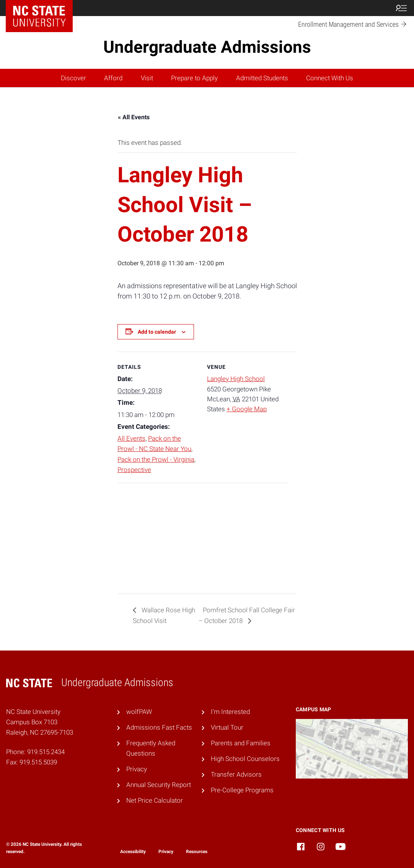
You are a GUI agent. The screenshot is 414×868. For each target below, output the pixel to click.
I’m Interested (230, 712)
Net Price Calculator (155, 800)
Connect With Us (330, 78)
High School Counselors (245, 759)
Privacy (137, 769)
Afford (113, 78)
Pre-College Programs (242, 790)
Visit (147, 78)
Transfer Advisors (236, 774)
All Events (131, 438)
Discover (73, 78)
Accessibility (133, 852)
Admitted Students (262, 78)
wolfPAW (139, 712)
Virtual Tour (227, 727)
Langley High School (236, 379)
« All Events (134, 117)
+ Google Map (247, 409)
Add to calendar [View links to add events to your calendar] (157, 332)
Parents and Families (241, 743)
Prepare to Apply (194, 78)
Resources (197, 852)
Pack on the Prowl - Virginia (156, 459)
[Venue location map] (158, 536)
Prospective (134, 470)
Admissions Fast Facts (159, 727)
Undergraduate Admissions (207, 47)
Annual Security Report (159, 785)
